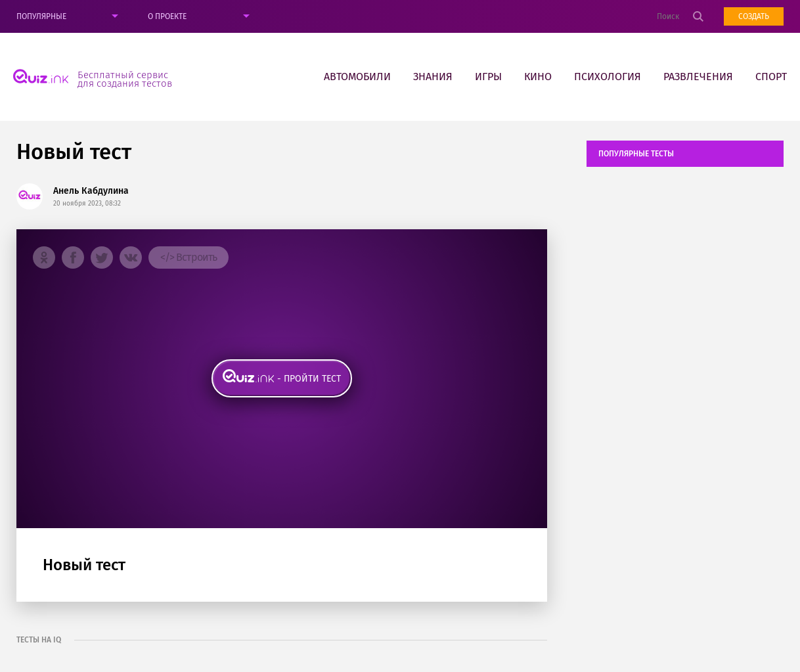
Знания (433, 77)
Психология (608, 77)
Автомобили (357, 77)
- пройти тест (309, 379)
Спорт (771, 77)
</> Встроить (189, 257)
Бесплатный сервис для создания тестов (125, 79)
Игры (488, 77)
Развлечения (698, 77)
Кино (538, 77)
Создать (754, 16)
